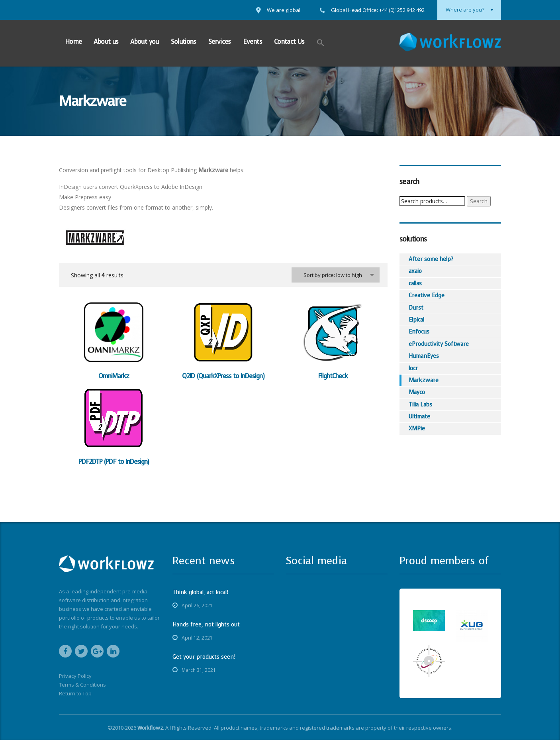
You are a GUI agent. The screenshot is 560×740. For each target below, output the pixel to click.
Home (73, 42)
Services (220, 42)
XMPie (417, 429)
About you (144, 42)
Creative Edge (427, 295)
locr (413, 368)
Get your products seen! (204, 657)
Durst (416, 308)
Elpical (416, 320)
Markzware (424, 380)
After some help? (431, 259)
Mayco (417, 392)
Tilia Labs (420, 405)
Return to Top (75, 693)
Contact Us (289, 42)
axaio (415, 271)
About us (106, 42)
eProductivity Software (439, 344)
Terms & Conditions (82, 685)
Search (479, 201)
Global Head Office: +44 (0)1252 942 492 (378, 10)
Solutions (184, 42)
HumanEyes (424, 356)
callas (415, 284)
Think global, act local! (200, 592)
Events (253, 42)
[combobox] (336, 275)
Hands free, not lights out (206, 625)
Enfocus (419, 332)
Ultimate (419, 417)
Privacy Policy (75, 676)
